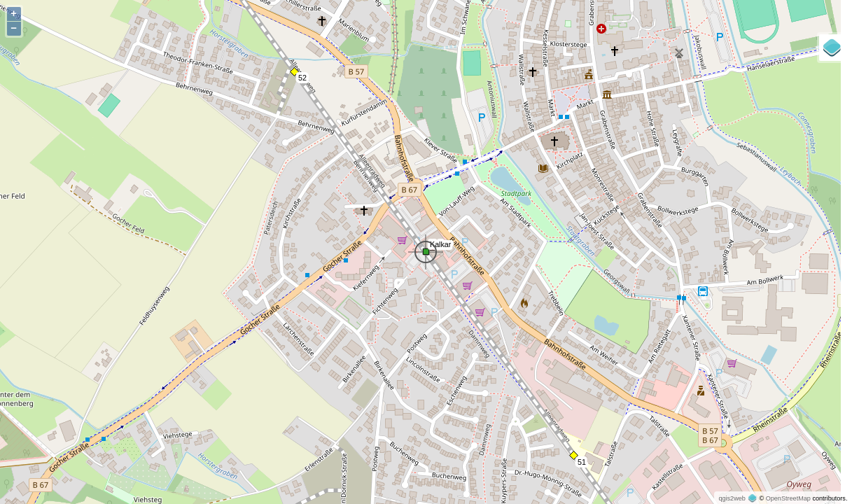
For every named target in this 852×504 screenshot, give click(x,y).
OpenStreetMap (788, 498)
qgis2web (732, 498)
